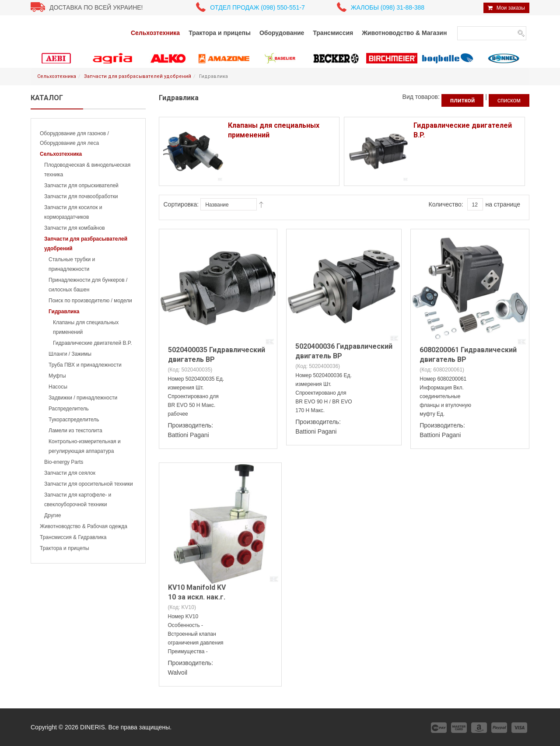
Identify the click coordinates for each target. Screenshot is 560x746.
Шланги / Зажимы (70, 354)
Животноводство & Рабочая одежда (84, 526)
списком (509, 100)
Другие (52, 515)
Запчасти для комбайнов (75, 228)
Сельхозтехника (57, 76)
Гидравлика (64, 312)
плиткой (463, 100)
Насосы (58, 387)
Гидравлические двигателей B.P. (93, 343)
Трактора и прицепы (65, 548)
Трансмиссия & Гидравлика (73, 537)
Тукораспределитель (74, 420)
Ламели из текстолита (75, 431)
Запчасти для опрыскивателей (81, 186)
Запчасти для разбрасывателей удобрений (138, 76)
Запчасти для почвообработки (81, 196)
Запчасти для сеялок (70, 473)
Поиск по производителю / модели (90, 301)
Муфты (57, 376)
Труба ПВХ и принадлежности (85, 365)
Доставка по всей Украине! (96, 7)
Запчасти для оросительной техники (89, 484)
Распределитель (69, 409)
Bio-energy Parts (64, 462)
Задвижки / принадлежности (83, 398)
